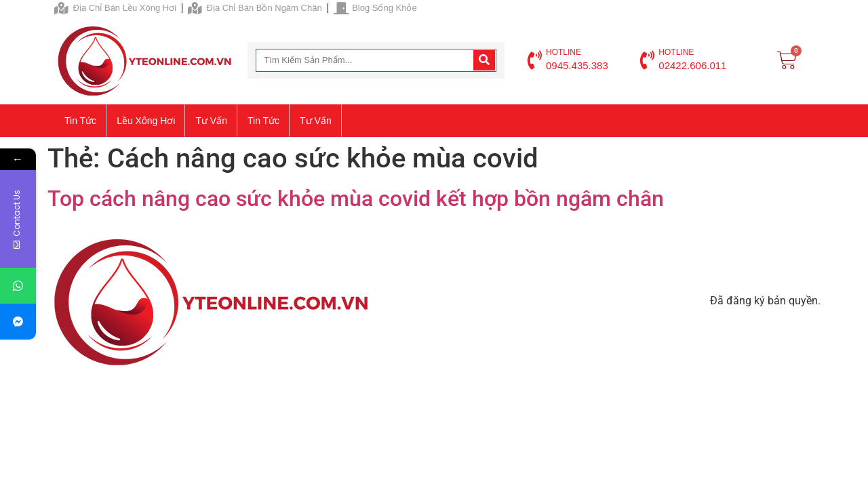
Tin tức (80, 121)
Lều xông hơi (146, 121)
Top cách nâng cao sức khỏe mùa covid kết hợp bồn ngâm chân (356, 199)
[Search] (484, 60)
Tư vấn (211, 121)
